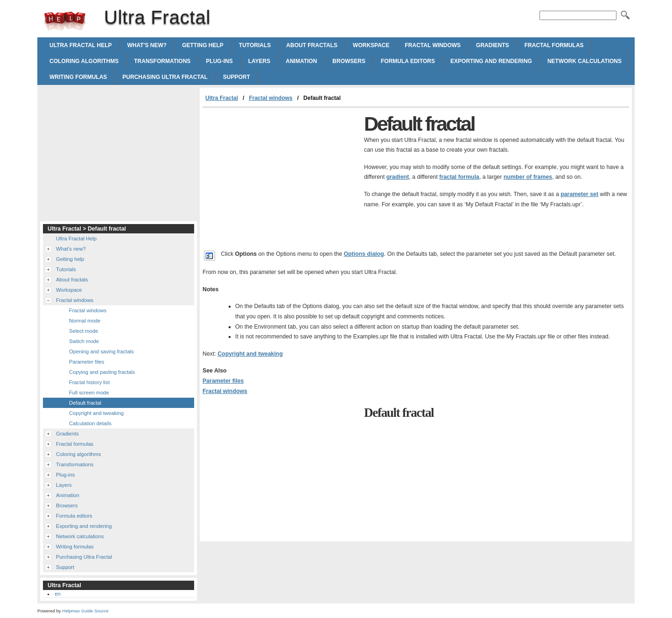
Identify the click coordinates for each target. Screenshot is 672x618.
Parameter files (223, 381)
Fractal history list (89, 382)
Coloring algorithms (84, 61)
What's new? (147, 45)
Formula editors (408, 61)
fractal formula (459, 177)
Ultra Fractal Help (81, 45)
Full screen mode (89, 393)
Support (237, 77)
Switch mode (84, 341)
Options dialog (364, 254)
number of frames (528, 177)
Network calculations (584, 61)
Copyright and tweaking (250, 354)
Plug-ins (219, 61)
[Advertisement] (281, 178)
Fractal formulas (554, 45)
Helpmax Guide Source (85, 611)
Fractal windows (433, 45)
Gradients (493, 45)
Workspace (371, 45)
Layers (259, 61)
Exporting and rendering (491, 61)
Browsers (349, 61)
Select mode (84, 331)
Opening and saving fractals (101, 351)
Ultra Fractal (65, 21)
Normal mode (85, 321)
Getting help (203, 45)
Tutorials (255, 45)
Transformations (162, 61)
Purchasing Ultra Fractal (165, 77)
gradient (398, 177)
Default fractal (85, 403)
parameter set (579, 194)
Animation (301, 61)
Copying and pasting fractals (102, 372)
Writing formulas (78, 77)
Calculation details (90, 423)
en (57, 594)
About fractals (312, 45)
